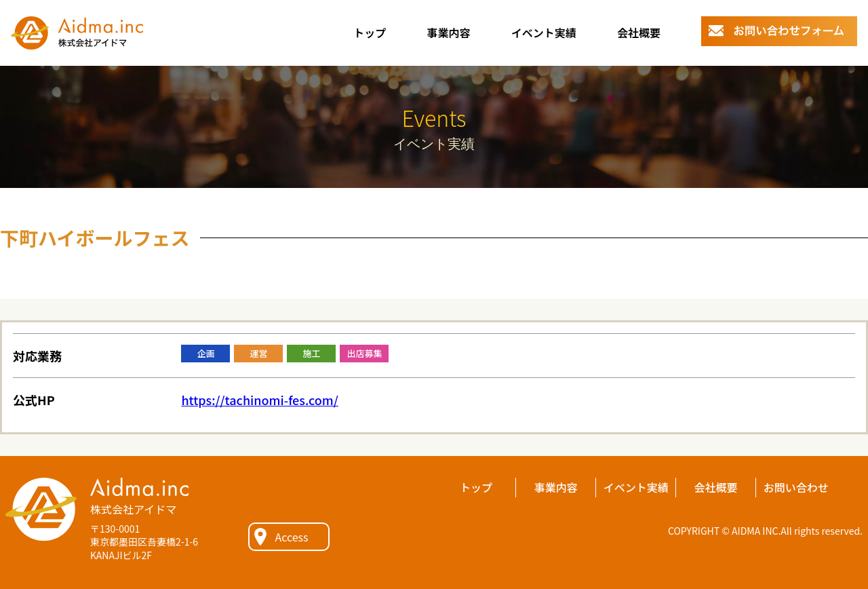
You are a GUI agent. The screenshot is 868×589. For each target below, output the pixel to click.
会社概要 (639, 33)
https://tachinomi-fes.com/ (259, 400)
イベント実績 (544, 33)
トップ (370, 33)
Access (291, 537)
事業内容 (448, 33)
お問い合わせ (796, 487)
